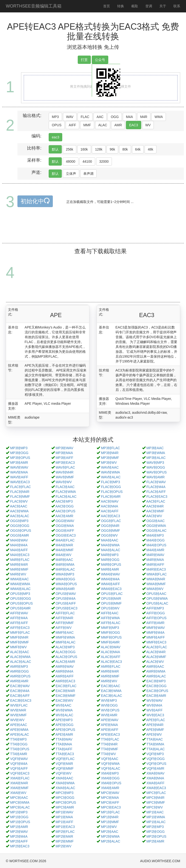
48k (151, 149)
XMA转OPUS (111, 783)
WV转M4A (154, 705)
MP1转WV (109, 827)
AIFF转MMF (65, 623)
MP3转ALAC (156, 458)
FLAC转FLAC (21, 487)
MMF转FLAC (20, 632)
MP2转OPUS (156, 836)
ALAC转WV (155, 662)
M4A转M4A (19, 545)
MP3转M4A (64, 453)
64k (138, 149)
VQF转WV (63, 773)
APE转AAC (19, 725)
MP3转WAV (64, 448)
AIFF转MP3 (155, 608)
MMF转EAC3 (156, 642)
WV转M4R (18, 710)
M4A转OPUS (156, 545)
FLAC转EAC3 (157, 497)
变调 (149, 6)
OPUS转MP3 (20, 594)
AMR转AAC (155, 666)
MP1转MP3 (19, 812)
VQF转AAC (110, 759)
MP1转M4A (64, 817)
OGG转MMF (111, 531)
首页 (107, 6)
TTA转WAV (64, 739)
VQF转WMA (110, 764)
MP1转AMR (19, 827)
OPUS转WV (110, 608)
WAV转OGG (156, 467)
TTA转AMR (19, 754)
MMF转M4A (155, 632)
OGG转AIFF (65, 531)
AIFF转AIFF (19, 623)
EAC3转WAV (20, 686)
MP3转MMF (110, 458)
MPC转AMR (65, 807)
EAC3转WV (64, 700)
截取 (135, 6)
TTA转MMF (110, 749)
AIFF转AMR (155, 623)
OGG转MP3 (19, 521)
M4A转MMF (65, 550)
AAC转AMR (64, 516)
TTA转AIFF (64, 749)
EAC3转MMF (65, 696)
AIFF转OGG (156, 613)
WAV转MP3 (155, 463)
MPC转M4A (110, 798)
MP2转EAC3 (20, 846)
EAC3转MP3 (156, 681)
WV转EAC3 (155, 715)
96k (112, 149)
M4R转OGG (110, 560)
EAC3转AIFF (20, 696)
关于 (163, 6)
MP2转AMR (155, 841)
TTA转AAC (155, 739)
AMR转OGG (19, 671)
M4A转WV (63, 555)
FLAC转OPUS (112, 492)
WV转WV (17, 720)
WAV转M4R (64, 472)
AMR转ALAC (156, 676)
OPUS (57, 125)
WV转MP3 (109, 700)
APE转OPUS (65, 730)
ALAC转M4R (156, 652)
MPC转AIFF (110, 802)
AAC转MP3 (64, 501)
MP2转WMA (110, 836)
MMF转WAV (155, 628)
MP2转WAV (19, 832)
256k (70, 149)
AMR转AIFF (65, 676)
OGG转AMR (20, 535)
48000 (71, 161)
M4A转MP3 (155, 535)
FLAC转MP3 (111, 482)
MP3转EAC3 (65, 463)
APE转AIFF (109, 730)
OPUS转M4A (65, 598)
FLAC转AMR (111, 497)
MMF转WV (18, 647)
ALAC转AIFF (111, 657)
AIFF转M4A (19, 618)
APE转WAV (109, 720)
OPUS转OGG (21, 598)
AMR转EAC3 (65, 681)
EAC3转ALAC (112, 696)
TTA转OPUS (20, 749)
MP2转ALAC (111, 841)
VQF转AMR (155, 768)
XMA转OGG (110, 778)
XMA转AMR (110, 788)
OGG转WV (109, 535)
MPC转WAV (110, 793)
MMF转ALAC (65, 642)
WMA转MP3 (65, 574)
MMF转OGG (111, 632)
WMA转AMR (65, 589)
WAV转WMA (111, 472)
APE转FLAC (156, 720)
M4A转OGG (155, 540)
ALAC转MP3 (65, 647)
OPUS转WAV (66, 594)
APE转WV (154, 734)
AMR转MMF (110, 676)
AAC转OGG (65, 506)
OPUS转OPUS (21, 603)
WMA (159, 117)
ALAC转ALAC (20, 662)
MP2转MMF (65, 841)
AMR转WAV (65, 666)
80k (125, 149)
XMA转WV (18, 793)
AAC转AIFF (110, 511)
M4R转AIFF (155, 565)
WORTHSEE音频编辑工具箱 (34, 6)
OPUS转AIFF (66, 603)
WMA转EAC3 (111, 589)
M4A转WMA (110, 545)
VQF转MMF (65, 768)
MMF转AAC (65, 632)
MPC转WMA (20, 802)
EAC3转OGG (156, 686)
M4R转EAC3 (156, 569)
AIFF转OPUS (156, 618)
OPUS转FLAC (112, 594)
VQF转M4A (19, 764)
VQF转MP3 (155, 754)
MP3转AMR (19, 463)
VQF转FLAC (65, 759)
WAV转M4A (19, 472)
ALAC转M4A (110, 652)
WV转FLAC (19, 705)
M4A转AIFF (19, 550)
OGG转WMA (156, 526)
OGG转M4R (110, 526)
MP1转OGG (19, 817)
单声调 (88, 174)
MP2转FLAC (65, 832)
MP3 (55, 117)
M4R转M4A (155, 560)
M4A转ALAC (111, 550)
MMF (87, 125)
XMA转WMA (65, 783)
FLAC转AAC (65, 487)
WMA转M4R (156, 579)
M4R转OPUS (111, 565)
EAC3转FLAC (66, 686)
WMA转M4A (110, 579)
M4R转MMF (19, 569)
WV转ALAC (64, 715)
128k (99, 149)
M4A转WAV (19, 540)
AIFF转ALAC (111, 623)
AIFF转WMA (110, 618)
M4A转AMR (155, 550)
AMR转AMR (19, 681)
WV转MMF (18, 715)
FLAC (85, 117)
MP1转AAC (155, 812)
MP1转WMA (156, 817)
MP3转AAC (155, 448)
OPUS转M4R (111, 598)
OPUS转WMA (157, 598)
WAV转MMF (65, 477)
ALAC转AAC (19, 652)
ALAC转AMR (65, 662)
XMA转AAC (64, 778)
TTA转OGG (19, 744)
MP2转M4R (64, 836)
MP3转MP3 (19, 448)
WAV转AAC (110, 467)
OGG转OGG (20, 526)
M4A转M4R (64, 545)
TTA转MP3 (18, 739)
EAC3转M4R (65, 691)
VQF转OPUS (156, 764)
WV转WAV (154, 700)
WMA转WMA (20, 584)
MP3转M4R (110, 453)
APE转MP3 (64, 720)
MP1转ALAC (156, 822)
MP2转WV (63, 846)
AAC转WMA (19, 511)
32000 (104, 161)
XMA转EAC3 (156, 788)
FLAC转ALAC (66, 497)
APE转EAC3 (110, 734)
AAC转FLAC (156, 501)
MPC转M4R (155, 798)
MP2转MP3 (155, 827)
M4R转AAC (64, 560)
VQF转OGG (155, 759)
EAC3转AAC (111, 686)
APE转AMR (64, 734)
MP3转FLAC (111, 448)
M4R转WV (18, 574)
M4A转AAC (110, 540)
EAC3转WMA (111, 691)
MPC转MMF (156, 802)
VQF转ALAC (111, 768)
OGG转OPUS (21, 531)
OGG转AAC (155, 521)
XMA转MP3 (110, 773)
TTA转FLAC (110, 739)
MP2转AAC (110, 832)
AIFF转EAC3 (20, 628)
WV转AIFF (154, 710)
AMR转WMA (156, 671)
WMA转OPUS (66, 584)
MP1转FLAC (111, 812)
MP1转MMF (110, 822)
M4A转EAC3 (20, 555)
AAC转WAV (110, 501)
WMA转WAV (111, 574)
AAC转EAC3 (110, 516)
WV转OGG (109, 705)
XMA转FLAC (20, 778)
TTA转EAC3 (65, 754)
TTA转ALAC (155, 749)
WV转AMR (109, 715)
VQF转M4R (64, 764)
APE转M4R (155, 725)
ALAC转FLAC (157, 647)
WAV (70, 117)
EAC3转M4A (20, 691)
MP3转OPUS (20, 458)
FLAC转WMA (66, 492)
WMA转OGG (65, 579)
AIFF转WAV (19, 613)
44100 (87, 161)
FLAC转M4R (20, 492)
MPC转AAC (19, 798)
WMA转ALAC (20, 589)
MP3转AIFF (64, 458)
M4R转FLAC (20, 560)
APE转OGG (65, 725)
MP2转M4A (19, 836)
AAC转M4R (155, 506)
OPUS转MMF (111, 603)
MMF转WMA (65, 637)
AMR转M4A (64, 671)
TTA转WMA (155, 744)
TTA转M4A (64, 744)
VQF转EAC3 (20, 773)
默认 (55, 149)
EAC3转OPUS (157, 691)
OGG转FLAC (111, 521)
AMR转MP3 (19, 666)
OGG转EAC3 (66, 535)
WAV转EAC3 (20, 482)
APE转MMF (155, 730)
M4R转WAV (155, 555)
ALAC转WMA (20, 657)
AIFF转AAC (110, 613)
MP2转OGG (155, 832)
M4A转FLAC (65, 540)
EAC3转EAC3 (21, 700)
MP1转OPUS (20, 822)
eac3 (55, 137)
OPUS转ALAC (157, 603)
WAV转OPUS (156, 472)
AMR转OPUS (20, 676)
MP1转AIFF (64, 822)
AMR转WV (109, 681)
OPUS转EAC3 (66, 608)
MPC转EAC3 (111, 807)
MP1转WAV (64, 812)
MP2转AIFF (19, 841)
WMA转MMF (156, 584)
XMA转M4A (155, 778)
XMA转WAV (155, 773)
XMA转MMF (19, 788)
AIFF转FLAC (65, 613)
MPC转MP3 (64, 793)
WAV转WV (64, 482)
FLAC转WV (19, 501)
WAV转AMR (155, 477)
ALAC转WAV (111, 647)
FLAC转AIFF (156, 492)
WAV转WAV (19, 467)
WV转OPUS (110, 710)
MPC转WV (155, 807)
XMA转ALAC (65, 788)
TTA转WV (108, 754)
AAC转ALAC (19, 516)
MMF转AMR (110, 642)
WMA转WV (155, 589)
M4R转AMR (110, 569)
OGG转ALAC (156, 531)
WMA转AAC (19, 579)
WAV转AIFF (19, 477)
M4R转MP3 (110, 555)
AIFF (72, 125)
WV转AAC (63, 705)
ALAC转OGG (66, 652)
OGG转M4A (65, 526)
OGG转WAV (65, 521)
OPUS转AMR (20, 608)
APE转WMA (19, 730)
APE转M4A (109, 725)
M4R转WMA (65, 565)
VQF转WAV (19, 759)
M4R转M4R (19, 565)
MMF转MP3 (110, 628)
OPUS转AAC (156, 594)
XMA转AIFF (155, 783)
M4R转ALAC (65, 569)
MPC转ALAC (20, 807)
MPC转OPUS (66, 802)
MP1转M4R (110, 817)
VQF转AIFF (19, 768)
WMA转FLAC (156, 574)
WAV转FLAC (65, 467)
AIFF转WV (64, 628)
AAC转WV (154, 516)
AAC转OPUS (65, 511)
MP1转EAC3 (65, 827)
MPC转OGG (65, 798)
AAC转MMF (155, 511)
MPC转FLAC (156, 793)
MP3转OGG (19, 453)
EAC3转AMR (156, 696)
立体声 (71, 174)
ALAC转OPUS (66, 657)
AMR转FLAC (111, 666)
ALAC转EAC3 (111, 662)
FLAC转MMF (20, 497)
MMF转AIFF (155, 637)
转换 (121, 6)
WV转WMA (64, 710)
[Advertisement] (94, 231)
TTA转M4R (109, 744)
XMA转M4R (19, 783)
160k (84, 149)
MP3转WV (109, 463)
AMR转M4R (110, 671)
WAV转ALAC (111, 477)
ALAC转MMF (156, 657)
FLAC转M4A (156, 487)
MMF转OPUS (111, 637)
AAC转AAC (19, 506)
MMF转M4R (19, 637)
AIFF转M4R (64, 618)
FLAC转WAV (156, 482)
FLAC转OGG (111, 487)
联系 (177, 6)
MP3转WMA (156, 453)
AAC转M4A (109, 506)
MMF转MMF (20, 642)
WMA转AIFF (111, 584)
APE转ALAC (19, 734)
